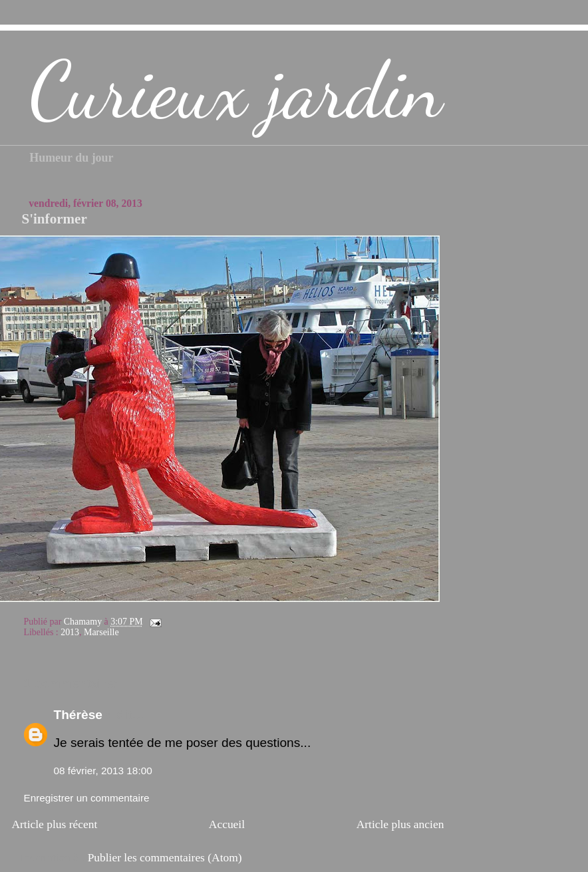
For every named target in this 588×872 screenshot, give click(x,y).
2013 (70, 632)
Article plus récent (54, 824)
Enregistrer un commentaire (86, 798)
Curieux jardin (236, 90)
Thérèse (78, 715)
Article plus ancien (400, 824)
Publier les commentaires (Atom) (165, 857)
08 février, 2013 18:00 (102, 771)
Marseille (101, 632)
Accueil (227, 824)
